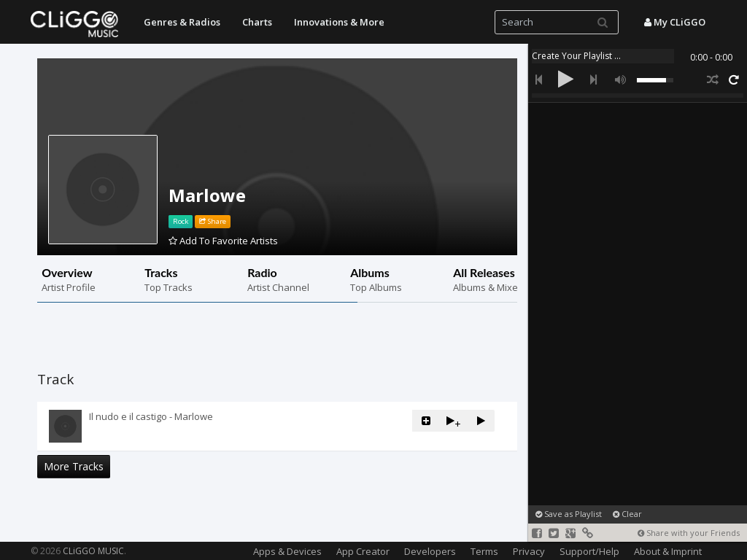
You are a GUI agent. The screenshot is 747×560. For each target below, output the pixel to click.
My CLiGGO (675, 22)
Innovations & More (339, 22)
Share (213, 221)
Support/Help (589, 551)
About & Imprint (668, 551)
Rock (181, 221)
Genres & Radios (182, 22)
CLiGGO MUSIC (93, 551)
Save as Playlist (569, 514)
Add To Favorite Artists (223, 241)
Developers (430, 551)
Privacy (529, 551)
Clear (627, 514)
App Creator (363, 551)
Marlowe (207, 195)
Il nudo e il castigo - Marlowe (151, 416)
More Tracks (74, 466)
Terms (484, 551)
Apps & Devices (287, 551)
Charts (257, 22)
